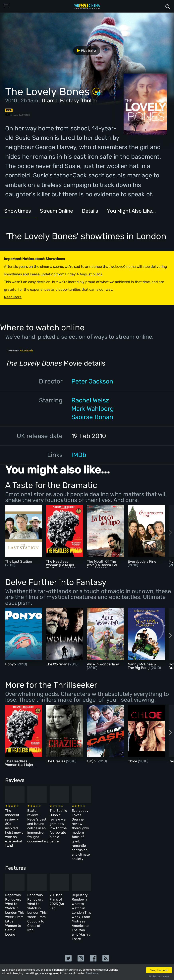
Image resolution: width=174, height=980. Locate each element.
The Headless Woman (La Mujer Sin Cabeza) (60, 565)
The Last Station (19, 561)
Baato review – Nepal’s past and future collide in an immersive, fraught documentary (58, 821)
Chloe (133, 761)
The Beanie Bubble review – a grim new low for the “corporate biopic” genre (98, 821)
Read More (92, 973)
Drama (50, 101)
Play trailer (85, 51)
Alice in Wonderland (103, 664)
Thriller (89, 101)
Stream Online (69, 213)
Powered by (20, 351)
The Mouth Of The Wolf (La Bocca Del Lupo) (102, 565)
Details (111, 213)
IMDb (79, 455)
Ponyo (11, 664)
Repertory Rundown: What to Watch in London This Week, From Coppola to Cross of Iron (60, 882)
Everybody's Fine (142, 561)
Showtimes (21, 213)
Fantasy (69, 101)
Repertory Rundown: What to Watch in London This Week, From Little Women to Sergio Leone (21, 882)
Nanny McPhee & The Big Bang (142, 666)
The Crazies (56, 761)
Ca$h (92, 761)
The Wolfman (57, 664)
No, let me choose (159, 976)
